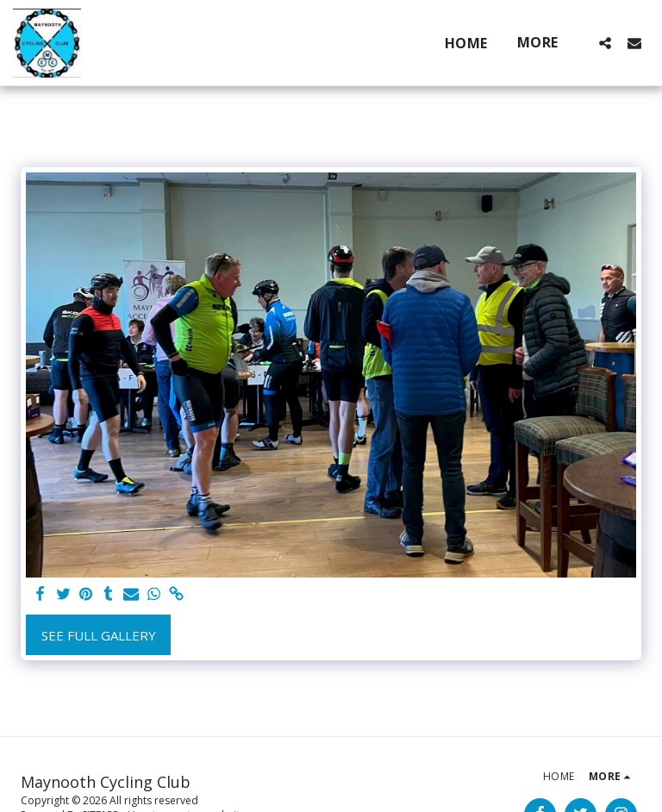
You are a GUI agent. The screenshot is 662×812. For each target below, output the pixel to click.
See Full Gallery (99, 635)
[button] (605, 43)
